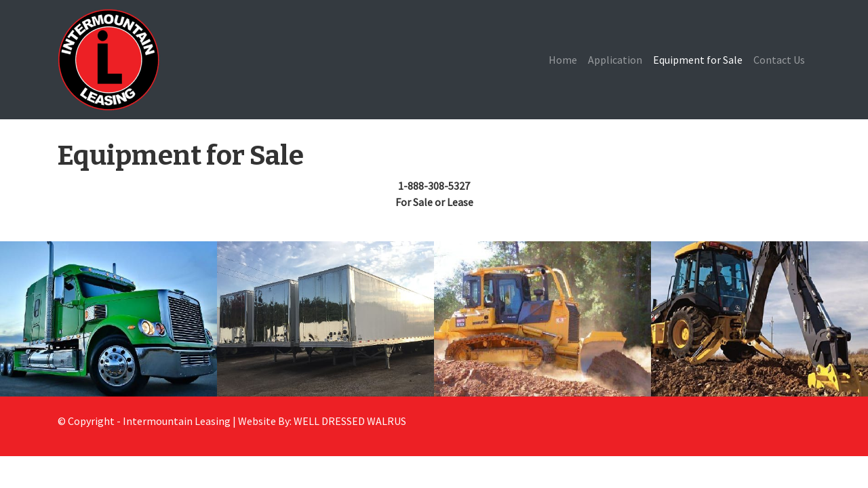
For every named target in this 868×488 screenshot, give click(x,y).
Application (615, 60)
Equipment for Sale (698, 60)
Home (563, 60)
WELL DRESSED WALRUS (350, 421)
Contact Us (779, 60)
